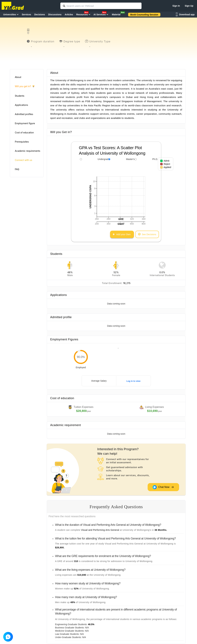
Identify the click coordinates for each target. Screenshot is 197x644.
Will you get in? (25, 86)
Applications (21, 105)
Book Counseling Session (144, 15)
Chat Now (163, 487)
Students (20, 96)
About (18, 77)
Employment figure (25, 123)
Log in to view (134, 381)
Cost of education (24, 132)
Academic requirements (28, 151)
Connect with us (23, 160)
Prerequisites (22, 142)
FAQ (17, 169)
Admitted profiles (24, 114)
